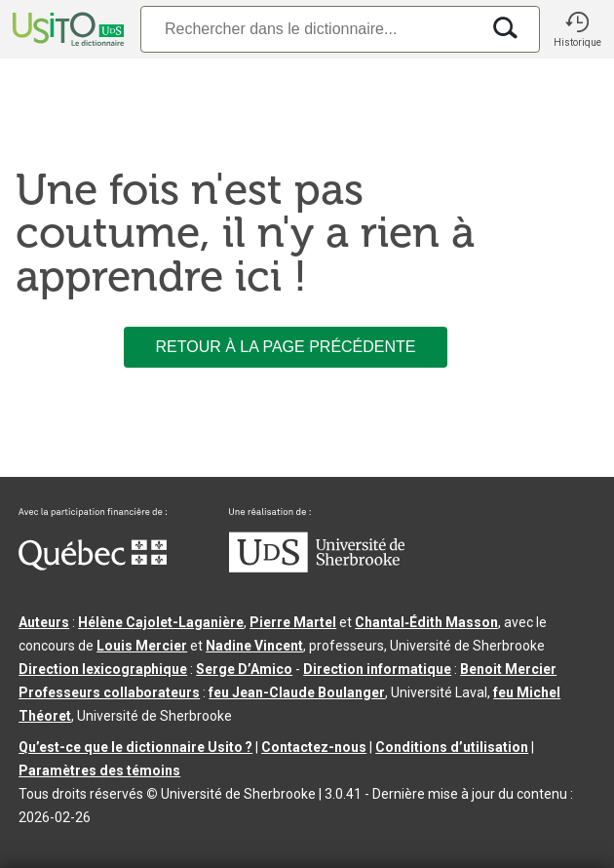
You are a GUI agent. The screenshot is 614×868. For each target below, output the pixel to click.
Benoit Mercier (508, 669)
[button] (577, 29)
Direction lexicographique (103, 669)
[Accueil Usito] (66, 29)
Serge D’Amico (244, 669)
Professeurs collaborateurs (109, 692)
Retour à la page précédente (285, 347)
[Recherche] (310, 29)
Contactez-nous (314, 747)
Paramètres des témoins (99, 770)
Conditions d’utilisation (452, 747)
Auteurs (44, 622)
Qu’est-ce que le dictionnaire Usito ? (135, 747)
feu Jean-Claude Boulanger (297, 692)
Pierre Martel (293, 622)
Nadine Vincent (254, 646)
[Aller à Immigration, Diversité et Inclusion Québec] (93, 566)
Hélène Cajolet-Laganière (161, 622)
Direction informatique (377, 669)
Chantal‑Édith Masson (426, 622)
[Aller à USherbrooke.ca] (317, 568)
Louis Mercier (142, 646)
